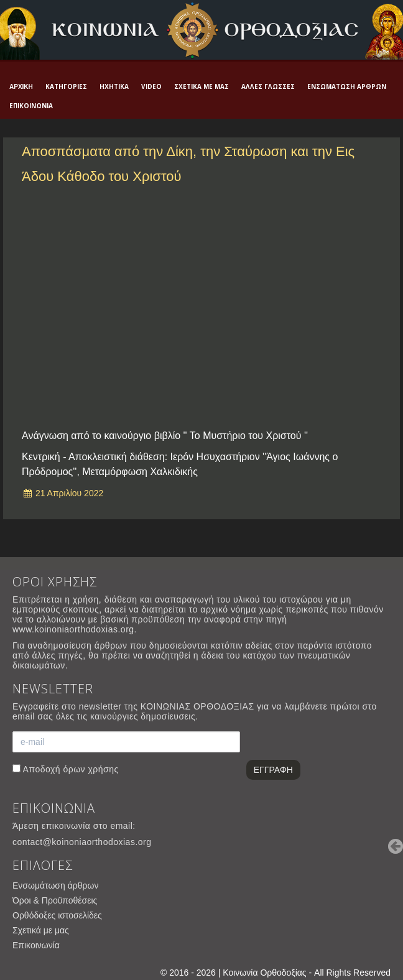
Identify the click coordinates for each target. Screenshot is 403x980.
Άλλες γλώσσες (268, 86)
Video (151, 86)
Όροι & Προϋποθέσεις (55, 900)
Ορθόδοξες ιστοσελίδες (57, 915)
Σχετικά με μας (201, 86)
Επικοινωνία (31, 106)
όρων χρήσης (90, 769)
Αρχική (21, 87)
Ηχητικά (114, 86)
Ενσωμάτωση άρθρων (347, 86)
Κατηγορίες (66, 86)
